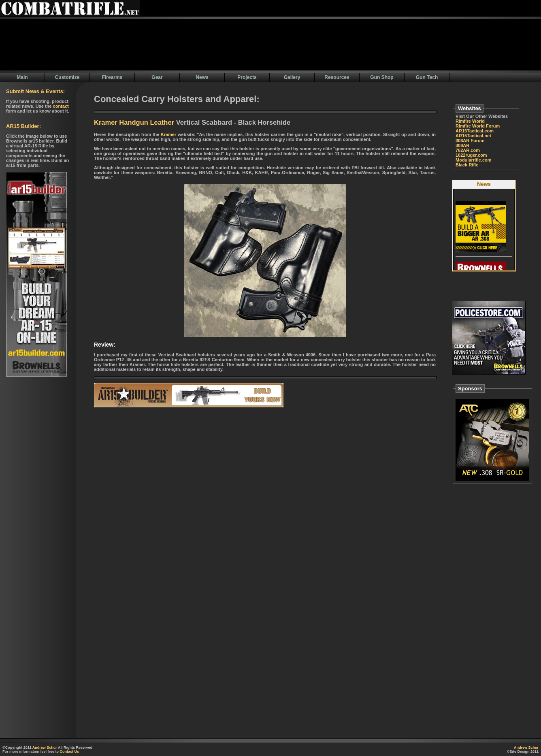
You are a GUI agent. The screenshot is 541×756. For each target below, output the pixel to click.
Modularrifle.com (474, 160)
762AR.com (468, 150)
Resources (337, 77)
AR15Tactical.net (473, 136)
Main (22, 77)
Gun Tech (427, 77)
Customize (67, 77)
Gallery (292, 77)
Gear (157, 77)
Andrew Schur (45, 747)
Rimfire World (470, 121)
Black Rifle (467, 165)
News (202, 77)
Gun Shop (382, 77)
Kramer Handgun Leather (134, 122)
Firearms (112, 77)
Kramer (169, 134)
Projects (247, 77)
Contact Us (70, 752)
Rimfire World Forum (478, 126)
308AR (462, 145)
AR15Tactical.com (475, 131)
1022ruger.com (471, 155)
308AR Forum (470, 141)
